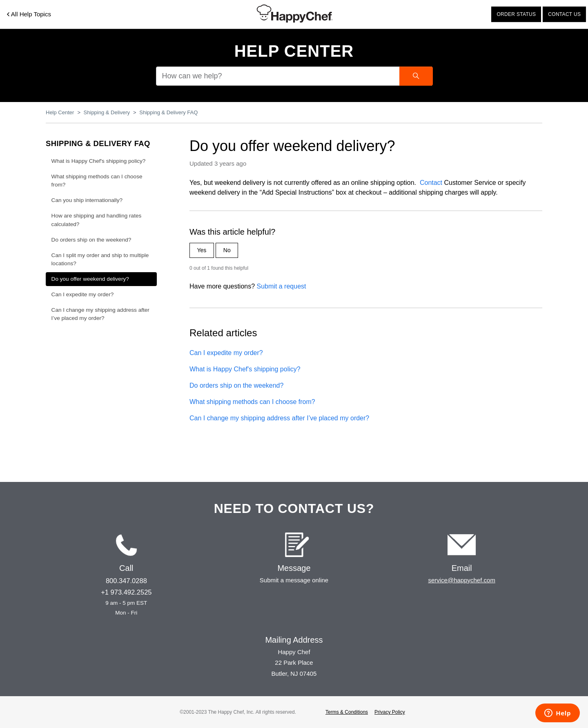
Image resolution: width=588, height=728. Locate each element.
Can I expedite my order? (226, 353)
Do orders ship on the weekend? (236, 385)
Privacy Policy (390, 712)
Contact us (564, 14)
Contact (431, 183)
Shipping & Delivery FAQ (168, 112)
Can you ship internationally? (87, 200)
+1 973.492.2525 (126, 592)
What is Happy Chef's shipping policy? (245, 369)
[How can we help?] (294, 76)
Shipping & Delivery (107, 112)
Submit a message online (294, 580)
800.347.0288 (126, 581)
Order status (516, 14)
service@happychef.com (461, 580)
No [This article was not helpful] (227, 250)
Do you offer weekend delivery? (90, 279)
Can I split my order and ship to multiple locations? (100, 259)
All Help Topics (29, 14)
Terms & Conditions (347, 712)
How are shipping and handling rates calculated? (97, 220)
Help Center (294, 51)
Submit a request (282, 286)
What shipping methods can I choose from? (252, 402)
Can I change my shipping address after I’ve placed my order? (279, 418)
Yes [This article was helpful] (202, 250)
